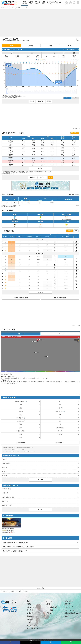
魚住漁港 (40, 382)
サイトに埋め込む (75, 133)
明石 (60, 415)
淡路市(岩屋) (21, 421)
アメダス (30, 622)
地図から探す (60, 442)
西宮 (21, 408)
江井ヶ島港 (46, 382)
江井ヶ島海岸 (26, 378)
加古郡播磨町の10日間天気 (21, 298)
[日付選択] (41, 101)
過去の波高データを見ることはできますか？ (15, 551)
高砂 (21, 415)
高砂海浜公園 (59, 382)
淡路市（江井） (21, 431)
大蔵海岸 (52, 382)
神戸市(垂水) (20, 418)
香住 (21, 405)
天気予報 (37, 3)
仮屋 (21, 424)
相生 (60, 421)
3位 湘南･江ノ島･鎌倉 (8, 497)
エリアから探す (21, 442)
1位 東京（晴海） (7, 489)
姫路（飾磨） (59, 411)
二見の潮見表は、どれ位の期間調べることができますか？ (19, 547)
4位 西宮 (4, 471)
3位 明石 (4, 467)
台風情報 (30, 613)
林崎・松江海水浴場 (6, 378)
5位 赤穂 (4, 476)
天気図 (31, 45)
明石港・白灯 (15, 382)
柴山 (60, 401)
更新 (50, 177)
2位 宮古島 (5, 493)
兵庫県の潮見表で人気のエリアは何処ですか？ (16, 543)
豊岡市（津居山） (20, 401)
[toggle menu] (78, 2)
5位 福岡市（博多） (7, 505)
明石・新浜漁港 (23, 382)
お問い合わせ (57, 3)
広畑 (60, 418)
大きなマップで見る (7, 374)
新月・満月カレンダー (34, 628)
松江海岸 (7, 383)
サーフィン (50, 3)
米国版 (67, 616)
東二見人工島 (72, 382)
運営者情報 (68, 604)
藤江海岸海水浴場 (35, 378)
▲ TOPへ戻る (40, 588)
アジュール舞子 (45, 378)
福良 (21, 437)
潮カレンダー (31, 607)
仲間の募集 (49, 613)
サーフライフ (4, 591)
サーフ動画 (49, 610)
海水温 (70, 45)
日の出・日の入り (33, 625)
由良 (21, 434)
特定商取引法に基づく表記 (73, 613)
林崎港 (66, 382)
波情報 (31, 3)
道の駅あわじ (14, 383)
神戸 (59, 408)
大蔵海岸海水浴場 (17, 378)
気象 (44, 3)
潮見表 (25, 3)
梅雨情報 (30, 616)
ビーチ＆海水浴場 (51, 607)
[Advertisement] (41, 23)
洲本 (59, 431)
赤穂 (60, 424)
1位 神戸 (4, 459)
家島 (21, 428)
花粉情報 (30, 619)
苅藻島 (21, 411)
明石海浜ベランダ (6, 382)
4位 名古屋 (5, 501)
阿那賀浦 (60, 434)
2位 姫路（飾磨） (7, 463)
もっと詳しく (76, 206)
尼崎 (60, 405)
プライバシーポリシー (71, 610)
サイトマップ (69, 607)
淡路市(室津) (60, 428)
